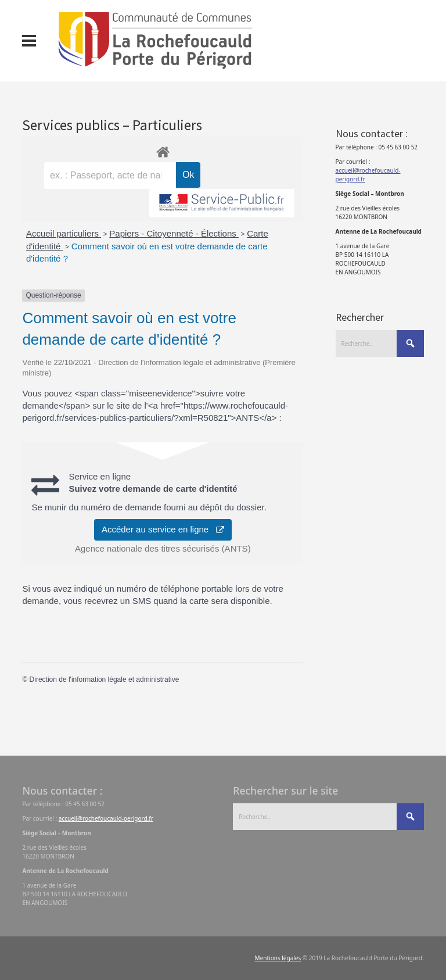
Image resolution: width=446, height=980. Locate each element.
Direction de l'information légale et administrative (105, 679)
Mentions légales (278, 958)
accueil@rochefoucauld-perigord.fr (106, 818)
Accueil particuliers (64, 233)
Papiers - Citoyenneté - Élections (174, 233)
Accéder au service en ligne (163, 529)
